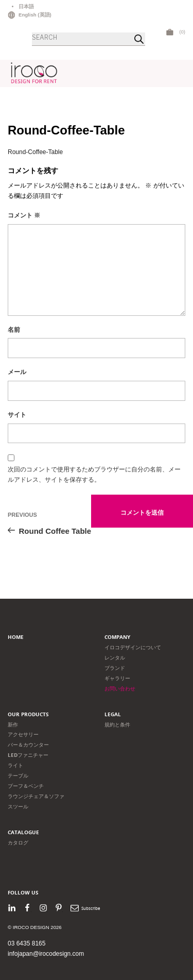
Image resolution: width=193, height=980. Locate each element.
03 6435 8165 (27, 943)
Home (16, 637)
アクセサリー (23, 734)
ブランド (115, 668)
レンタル (115, 658)
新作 (13, 725)
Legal (113, 714)
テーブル (18, 776)
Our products (28, 714)
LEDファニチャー (28, 755)
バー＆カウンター (28, 745)
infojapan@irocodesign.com (46, 954)
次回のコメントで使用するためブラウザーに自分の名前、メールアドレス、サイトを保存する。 (94, 475)
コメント (24, 215)
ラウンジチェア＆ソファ (36, 796)
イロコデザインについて (133, 647)
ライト (15, 765)
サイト (17, 415)
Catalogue (23, 832)
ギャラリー (117, 678)
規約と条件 (117, 725)
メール (17, 372)
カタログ (18, 843)
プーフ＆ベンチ (26, 786)
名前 (14, 330)
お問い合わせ (120, 689)
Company (117, 637)
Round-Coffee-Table (35, 152)
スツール (18, 807)
